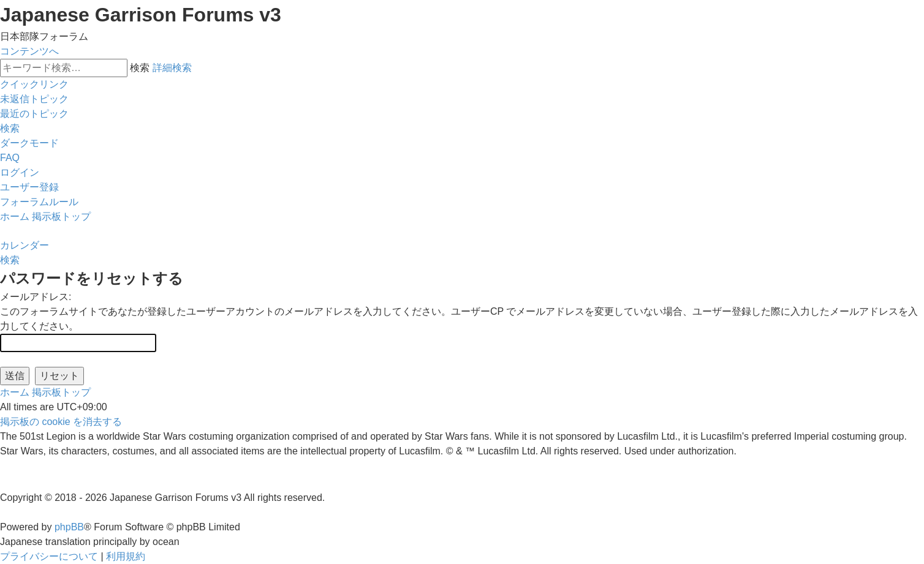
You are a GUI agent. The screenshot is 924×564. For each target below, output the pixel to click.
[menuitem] (34, 99)
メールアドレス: (36, 297)
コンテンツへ (29, 51)
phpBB (69, 527)
